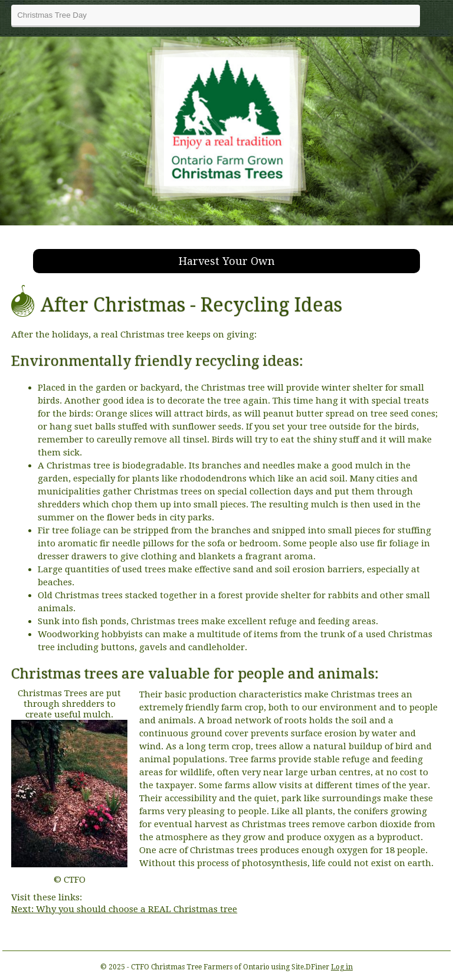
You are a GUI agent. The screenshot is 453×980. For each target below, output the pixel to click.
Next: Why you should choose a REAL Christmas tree (124, 909)
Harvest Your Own (227, 261)
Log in (342, 967)
